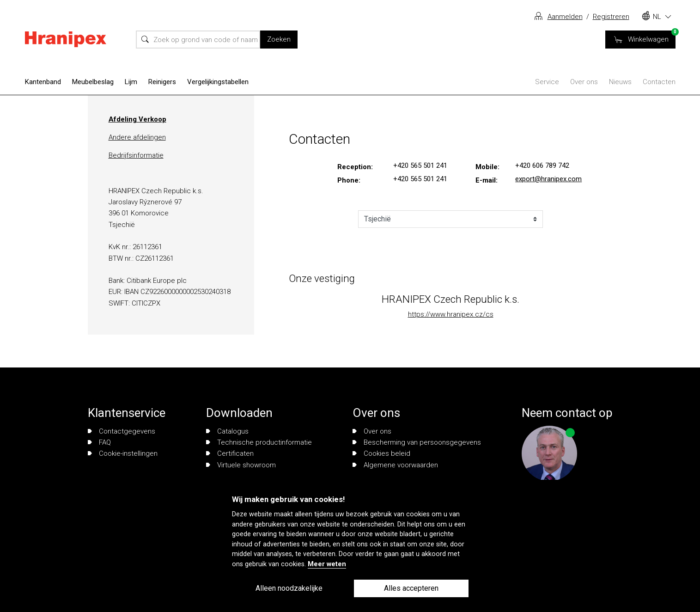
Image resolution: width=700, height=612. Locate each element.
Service (547, 82)
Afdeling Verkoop (137, 119)
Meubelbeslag (93, 82)
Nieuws (620, 82)
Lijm (131, 82)
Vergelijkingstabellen (218, 82)
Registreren (611, 17)
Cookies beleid (381, 453)
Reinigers (162, 82)
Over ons (584, 82)
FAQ (99, 442)
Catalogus (227, 431)
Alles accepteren (411, 588)
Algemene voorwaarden (395, 465)
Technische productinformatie (259, 442)
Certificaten (230, 453)
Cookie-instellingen (123, 453)
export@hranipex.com (548, 179)
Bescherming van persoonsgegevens (417, 442)
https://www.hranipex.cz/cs (451, 314)
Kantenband (43, 82)
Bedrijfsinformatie (136, 155)
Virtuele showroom (241, 465)
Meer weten (327, 564)
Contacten (659, 82)
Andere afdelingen (137, 137)
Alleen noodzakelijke (289, 588)
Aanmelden (565, 17)
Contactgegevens (122, 431)
